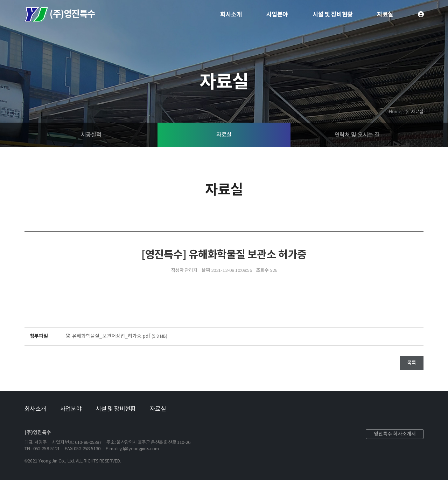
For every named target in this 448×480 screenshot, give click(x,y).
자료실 (385, 15)
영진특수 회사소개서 (395, 434)
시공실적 (91, 135)
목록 (412, 363)
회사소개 (231, 15)
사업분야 (277, 15)
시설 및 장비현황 (333, 15)
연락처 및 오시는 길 (357, 135)
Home (395, 112)
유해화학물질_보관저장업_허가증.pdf (120, 336)
